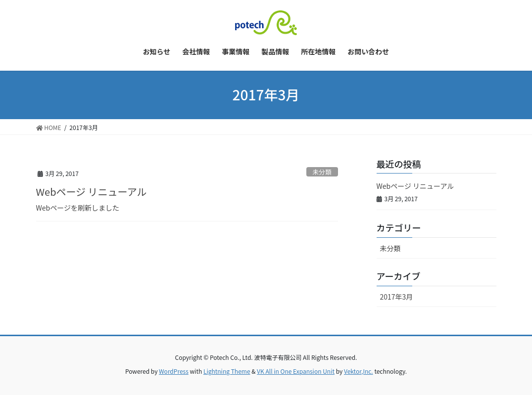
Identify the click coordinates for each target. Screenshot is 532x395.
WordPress (174, 371)
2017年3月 (397, 297)
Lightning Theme (227, 371)
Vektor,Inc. (359, 371)
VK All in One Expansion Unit (296, 371)
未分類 (322, 172)
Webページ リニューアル (92, 192)
